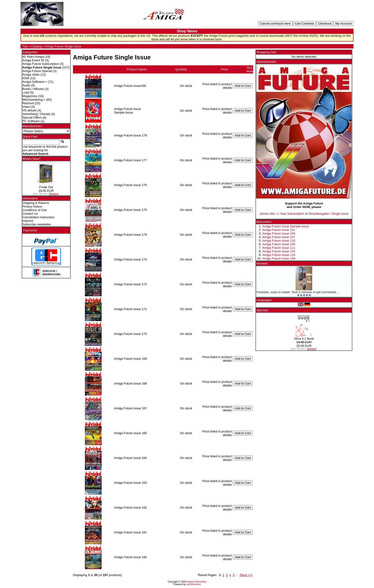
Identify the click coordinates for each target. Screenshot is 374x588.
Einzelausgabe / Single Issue (329, 214)
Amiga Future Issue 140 (279, 244)
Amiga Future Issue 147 (279, 237)
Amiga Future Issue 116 (279, 241)
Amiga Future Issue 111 (279, 248)
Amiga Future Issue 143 (279, 251)
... (237, 575)
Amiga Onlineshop (197, 582)
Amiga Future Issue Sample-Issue (286, 226)
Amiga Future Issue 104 (279, 233)
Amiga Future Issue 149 (279, 258)
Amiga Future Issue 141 (279, 230)
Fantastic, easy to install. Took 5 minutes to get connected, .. (298, 292)
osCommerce (194, 584)
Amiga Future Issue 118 (279, 255)
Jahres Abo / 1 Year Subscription (282, 214)
